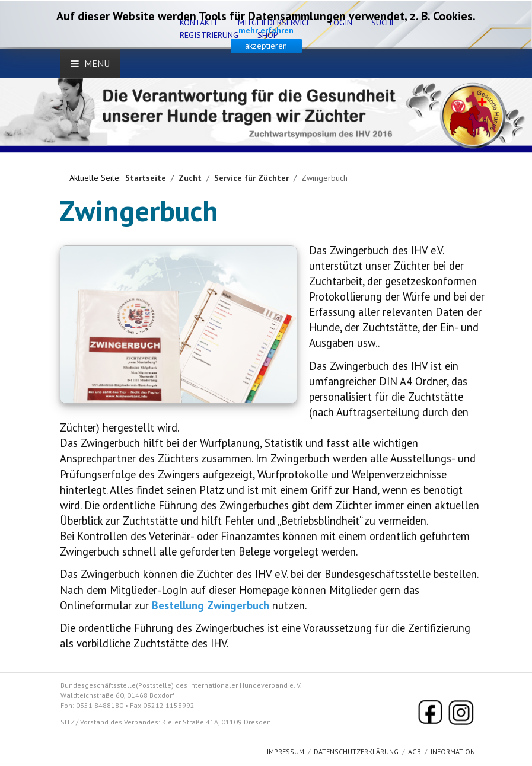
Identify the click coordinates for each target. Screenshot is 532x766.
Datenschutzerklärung (356, 751)
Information (453, 751)
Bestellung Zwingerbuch (211, 605)
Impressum (286, 751)
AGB (415, 751)
